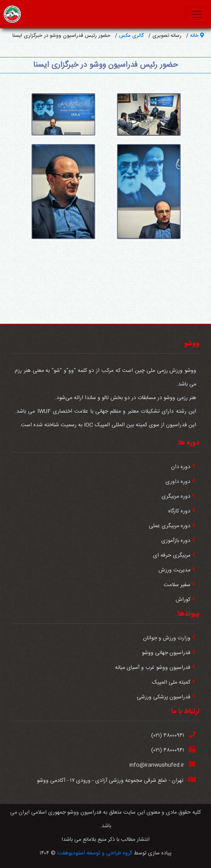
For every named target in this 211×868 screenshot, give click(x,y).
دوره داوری (178, 482)
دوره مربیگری (176, 496)
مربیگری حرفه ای (172, 556)
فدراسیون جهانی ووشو (166, 653)
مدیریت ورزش (174, 570)
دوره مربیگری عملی (170, 526)
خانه (197, 36)
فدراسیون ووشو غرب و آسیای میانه (153, 668)
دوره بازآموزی (176, 541)
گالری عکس (131, 36)
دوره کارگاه (179, 511)
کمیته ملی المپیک (171, 682)
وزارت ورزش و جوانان (167, 638)
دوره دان (181, 467)
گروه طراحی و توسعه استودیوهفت (95, 853)
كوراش (183, 600)
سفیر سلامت (177, 585)
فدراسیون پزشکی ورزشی (164, 697)
